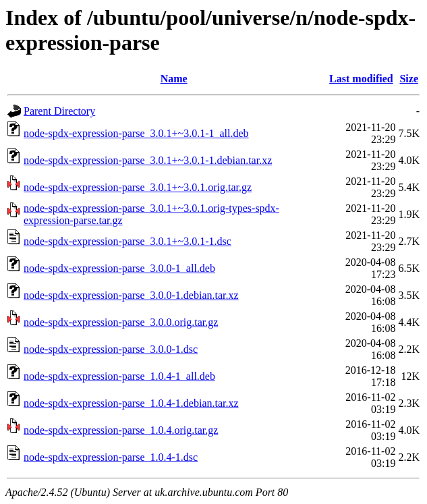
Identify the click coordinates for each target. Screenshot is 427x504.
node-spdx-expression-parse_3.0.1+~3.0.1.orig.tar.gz (138, 187)
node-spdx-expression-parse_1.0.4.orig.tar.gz (121, 430)
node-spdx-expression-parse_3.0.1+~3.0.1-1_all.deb (136, 133)
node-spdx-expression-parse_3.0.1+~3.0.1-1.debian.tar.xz (148, 160)
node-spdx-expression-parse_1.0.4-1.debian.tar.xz (131, 403)
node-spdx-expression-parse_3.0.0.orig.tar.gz (121, 322)
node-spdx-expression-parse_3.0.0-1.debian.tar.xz (131, 295)
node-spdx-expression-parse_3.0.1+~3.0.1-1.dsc (127, 241)
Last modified (361, 79)
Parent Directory (59, 111)
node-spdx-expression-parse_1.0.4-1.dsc (111, 457)
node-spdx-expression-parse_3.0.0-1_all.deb (119, 268)
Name (174, 79)
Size (409, 79)
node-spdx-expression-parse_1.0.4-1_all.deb (119, 376)
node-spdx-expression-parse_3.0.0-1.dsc (111, 349)
